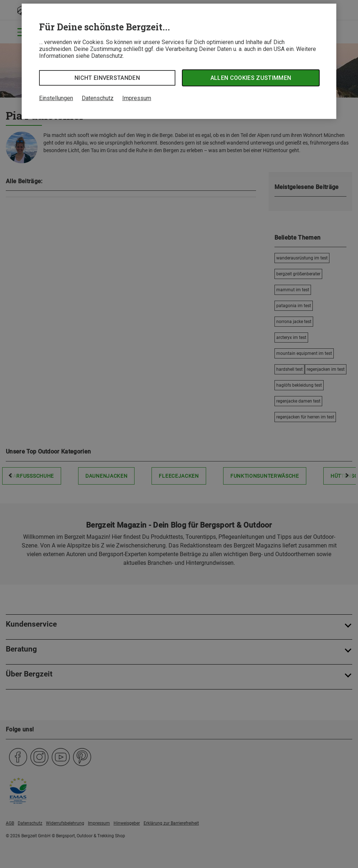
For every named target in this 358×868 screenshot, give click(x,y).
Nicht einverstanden (107, 78)
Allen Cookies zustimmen (251, 78)
